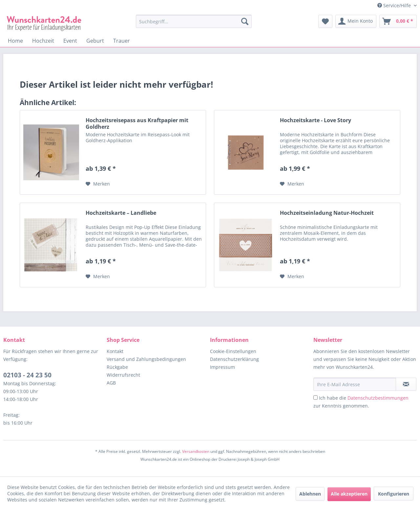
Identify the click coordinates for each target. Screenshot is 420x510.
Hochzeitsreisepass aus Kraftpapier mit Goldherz (137, 123)
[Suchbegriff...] (194, 21)
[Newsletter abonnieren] (406, 384)
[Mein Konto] (356, 21)
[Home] (15, 41)
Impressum (222, 367)
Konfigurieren (394, 494)
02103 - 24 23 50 (27, 375)
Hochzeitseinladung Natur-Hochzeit (327, 213)
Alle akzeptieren (349, 494)
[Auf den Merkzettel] (98, 184)
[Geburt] (95, 41)
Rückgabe (117, 367)
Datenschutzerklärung (234, 359)
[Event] (70, 41)
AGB (111, 383)
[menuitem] (194, 24)
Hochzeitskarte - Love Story (315, 120)
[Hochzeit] (43, 41)
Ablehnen (310, 494)
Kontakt (115, 351)
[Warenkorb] (398, 21)
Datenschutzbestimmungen (378, 398)
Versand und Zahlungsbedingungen (146, 359)
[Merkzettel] (325, 21)
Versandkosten (196, 451)
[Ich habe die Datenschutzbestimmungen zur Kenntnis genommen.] (315, 398)
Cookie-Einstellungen (233, 351)
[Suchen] (245, 21)
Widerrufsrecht (123, 375)
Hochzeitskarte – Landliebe (121, 213)
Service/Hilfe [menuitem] (395, 5)
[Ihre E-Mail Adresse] (355, 384)
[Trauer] (122, 41)
